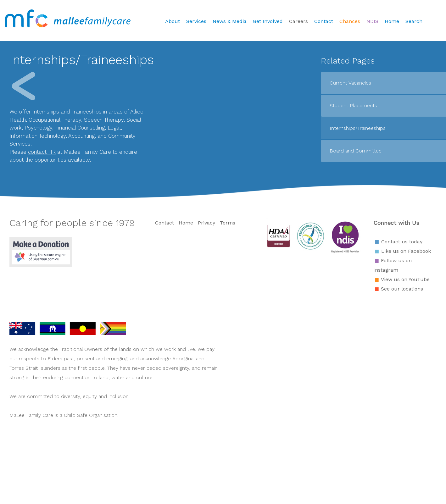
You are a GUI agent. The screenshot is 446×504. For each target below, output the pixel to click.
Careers (298, 21)
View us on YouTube (405, 279)
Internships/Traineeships (358, 128)
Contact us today (402, 242)
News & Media (230, 21)
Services (196, 21)
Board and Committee (356, 151)
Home (392, 21)
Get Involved (268, 21)
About (173, 21)
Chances (350, 21)
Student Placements (353, 105)
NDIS (372, 21)
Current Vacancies (350, 83)
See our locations (402, 289)
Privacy (206, 223)
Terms (228, 223)
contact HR (42, 152)
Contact (324, 21)
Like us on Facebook (406, 251)
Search (414, 21)
